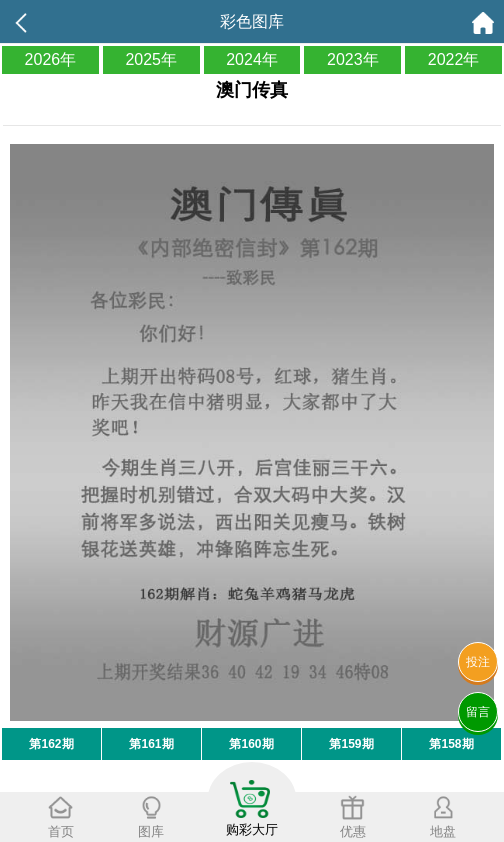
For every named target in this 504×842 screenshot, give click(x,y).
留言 (478, 712)
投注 (478, 662)
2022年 (454, 59)
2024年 (252, 59)
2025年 (151, 59)
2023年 (353, 59)
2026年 (51, 59)
